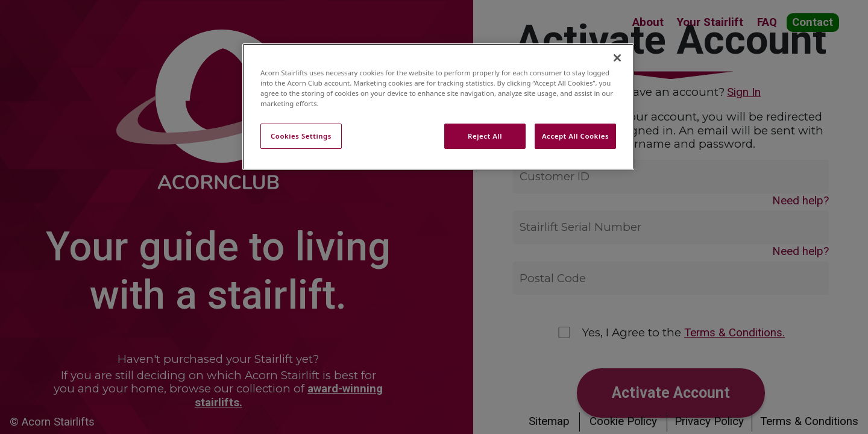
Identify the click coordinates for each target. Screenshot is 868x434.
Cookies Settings (301, 136)
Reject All (485, 136)
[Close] (617, 58)
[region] (438, 107)
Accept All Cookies (575, 136)
